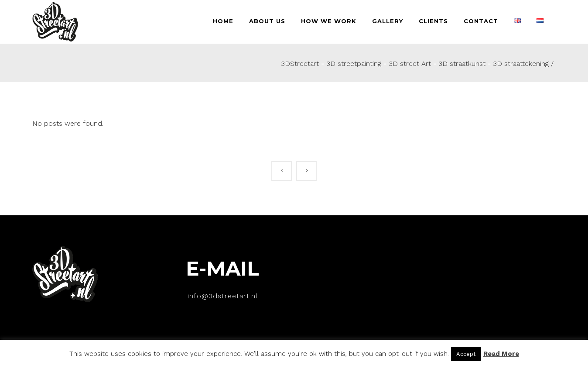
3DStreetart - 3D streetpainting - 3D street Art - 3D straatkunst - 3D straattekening (415, 64)
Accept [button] (466, 354)
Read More (501, 354)
